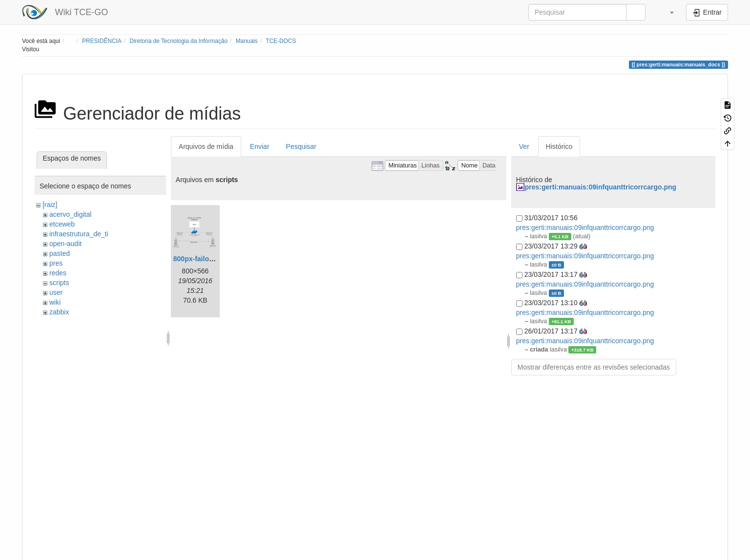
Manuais (247, 41)
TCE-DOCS (281, 41)
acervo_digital (70, 214)
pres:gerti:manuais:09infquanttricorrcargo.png (601, 187)
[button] (667, 12)
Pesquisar (301, 146)
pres (56, 263)
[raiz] (50, 205)
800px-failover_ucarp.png (215, 259)
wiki (55, 302)
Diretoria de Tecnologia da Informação (178, 41)
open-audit (65, 244)
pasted (60, 253)
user (56, 292)
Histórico (559, 146)
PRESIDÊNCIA (102, 41)
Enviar (260, 146)
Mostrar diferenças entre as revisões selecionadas (594, 367)
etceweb (62, 224)
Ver (524, 146)
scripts (59, 283)
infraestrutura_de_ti (79, 234)
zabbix (59, 312)
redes (58, 273)
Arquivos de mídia (206, 146)
